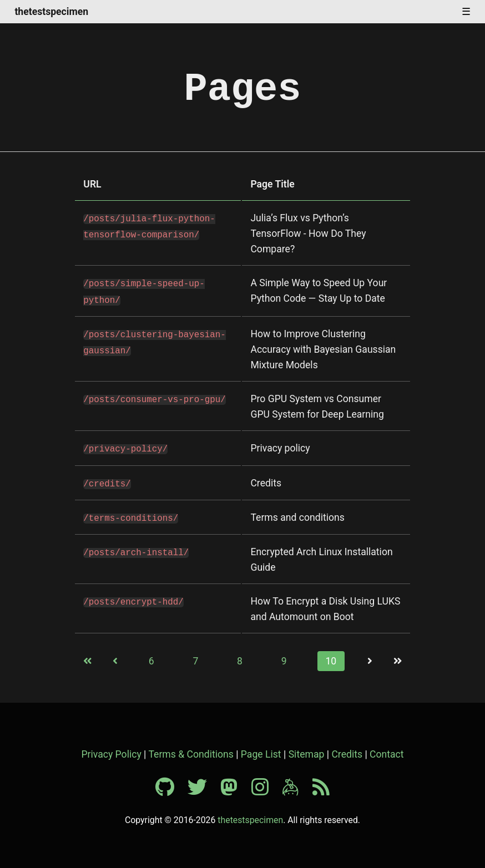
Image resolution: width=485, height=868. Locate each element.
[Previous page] (115, 658)
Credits (347, 751)
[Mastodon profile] (234, 788)
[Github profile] (170, 788)
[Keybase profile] (296, 788)
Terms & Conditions (191, 751)
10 (331, 658)
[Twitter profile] (203, 788)
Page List (261, 751)
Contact (387, 751)
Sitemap (307, 751)
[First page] (88, 658)
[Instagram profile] (266, 788)
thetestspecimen (51, 12)
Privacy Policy (111, 751)
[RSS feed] (321, 788)
